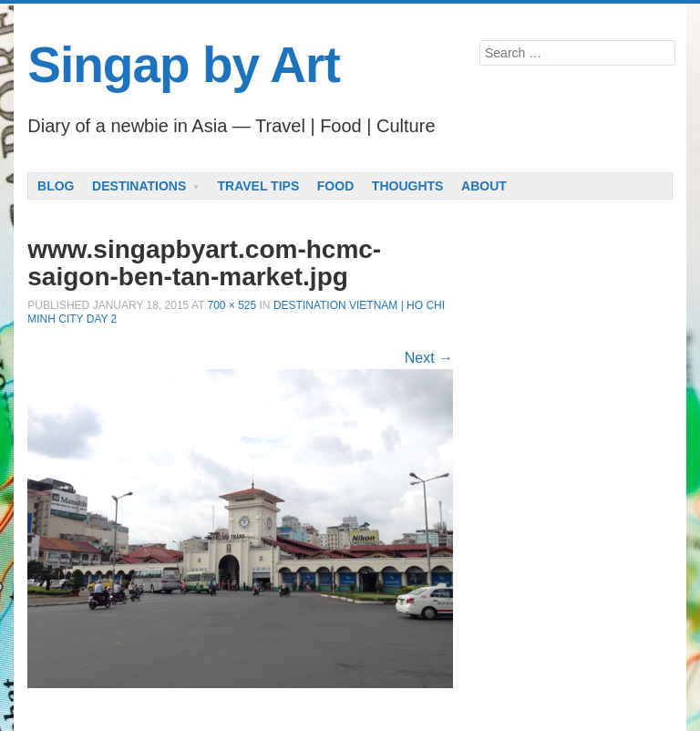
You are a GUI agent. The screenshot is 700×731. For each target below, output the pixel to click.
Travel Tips (259, 186)
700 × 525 (232, 305)
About (484, 186)
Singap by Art (184, 65)
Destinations (139, 186)
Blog (56, 186)
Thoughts (408, 186)
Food (335, 186)
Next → (429, 358)
